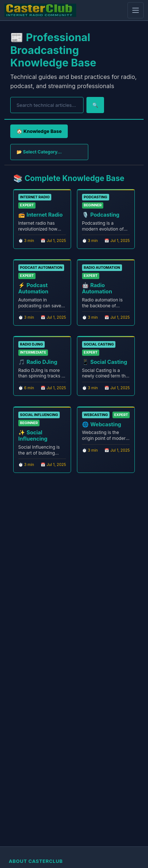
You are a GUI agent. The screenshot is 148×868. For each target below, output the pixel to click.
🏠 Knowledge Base (39, 131)
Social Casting (109, 362)
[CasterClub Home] (40, 10)
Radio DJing (42, 362)
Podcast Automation (33, 288)
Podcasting (105, 215)
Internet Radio (45, 215)
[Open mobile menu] (136, 10)
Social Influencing (33, 435)
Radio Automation (97, 288)
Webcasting (106, 424)
